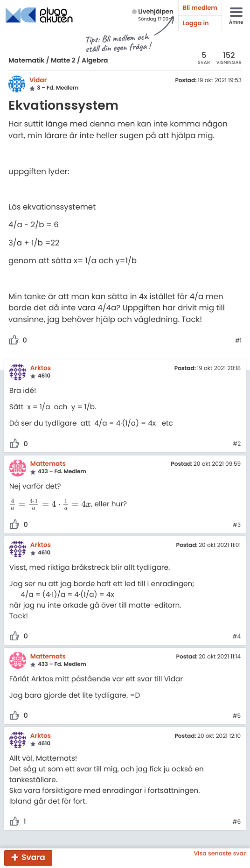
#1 (238, 341)
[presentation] (50, 505)
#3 (237, 525)
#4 (236, 637)
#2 (237, 444)
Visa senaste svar (220, 854)
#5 (236, 716)
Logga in (196, 23)
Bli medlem (200, 8)
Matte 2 (63, 60)
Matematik (26, 60)
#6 (236, 822)
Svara (33, 857)
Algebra (95, 60)
